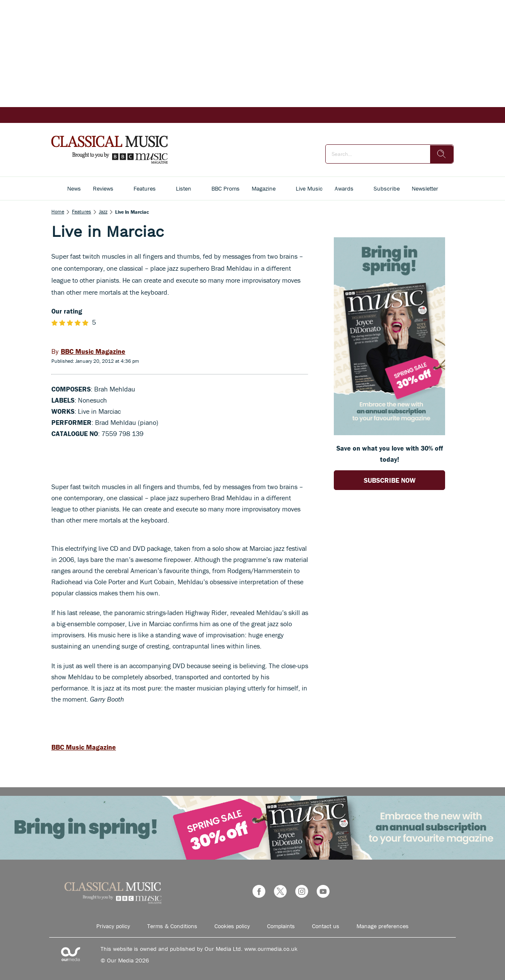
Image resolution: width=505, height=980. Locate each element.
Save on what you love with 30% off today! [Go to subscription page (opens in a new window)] (390, 454)
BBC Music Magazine (84, 747)
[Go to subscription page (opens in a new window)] (389, 433)
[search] (442, 154)
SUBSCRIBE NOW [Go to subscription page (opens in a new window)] (390, 480)
